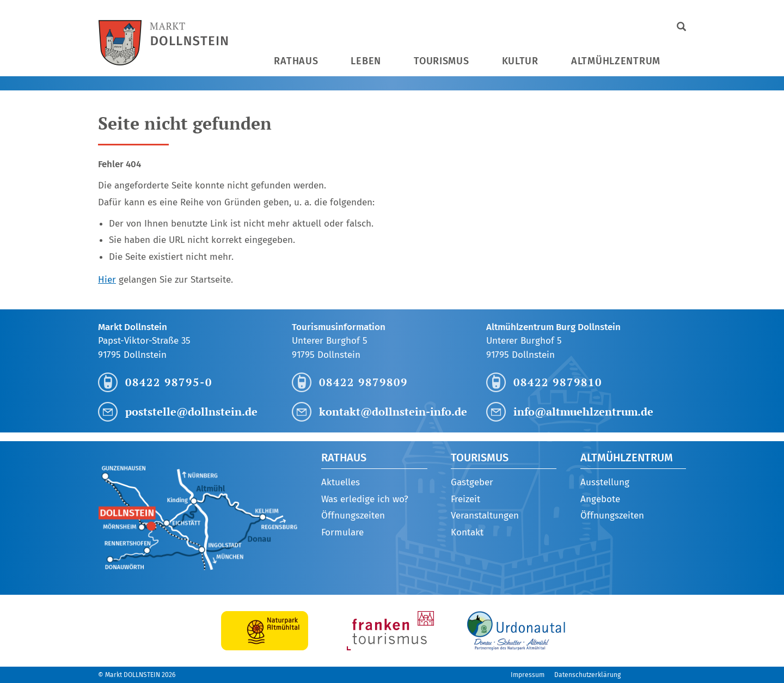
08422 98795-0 (169, 382)
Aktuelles (341, 482)
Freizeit (465, 499)
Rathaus (296, 61)
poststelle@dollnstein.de (191, 411)
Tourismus (441, 61)
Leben (366, 61)
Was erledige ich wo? (365, 499)
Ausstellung (605, 482)
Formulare (342, 532)
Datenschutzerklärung (587, 675)
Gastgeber (472, 482)
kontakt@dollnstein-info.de (393, 411)
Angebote (600, 499)
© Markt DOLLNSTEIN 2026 (137, 675)
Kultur (520, 61)
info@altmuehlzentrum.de (583, 411)
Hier (107, 280)
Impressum (528, 675)
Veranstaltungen (485, 516)
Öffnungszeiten (353, 516)
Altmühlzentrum (616, 61)
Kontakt (467, 532)
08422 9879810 (558, 382)
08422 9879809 (363, 382)
